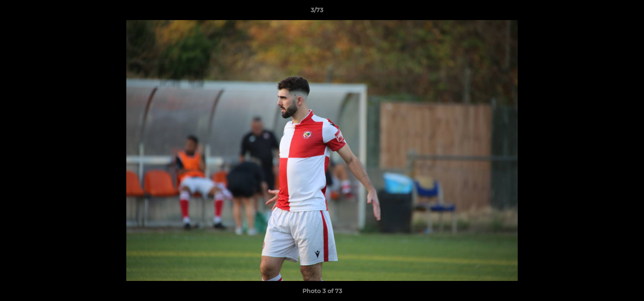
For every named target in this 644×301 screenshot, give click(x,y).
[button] (609, 12)
